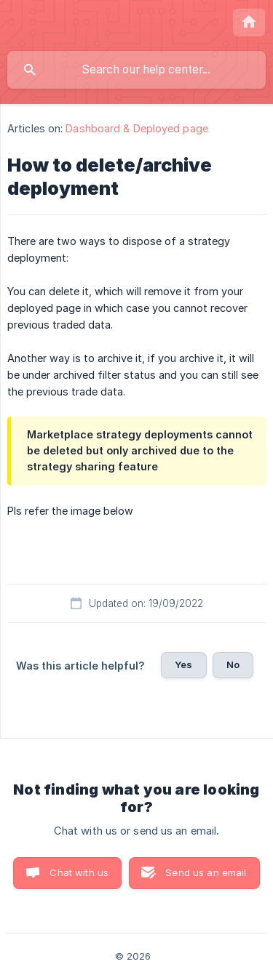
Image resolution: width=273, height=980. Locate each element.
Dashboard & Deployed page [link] (137, 128)
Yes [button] (183, 664)
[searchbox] (136, 70)
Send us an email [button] (206, 872)
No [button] (233, 664)
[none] (249, 23)
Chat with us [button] (79, 872)
